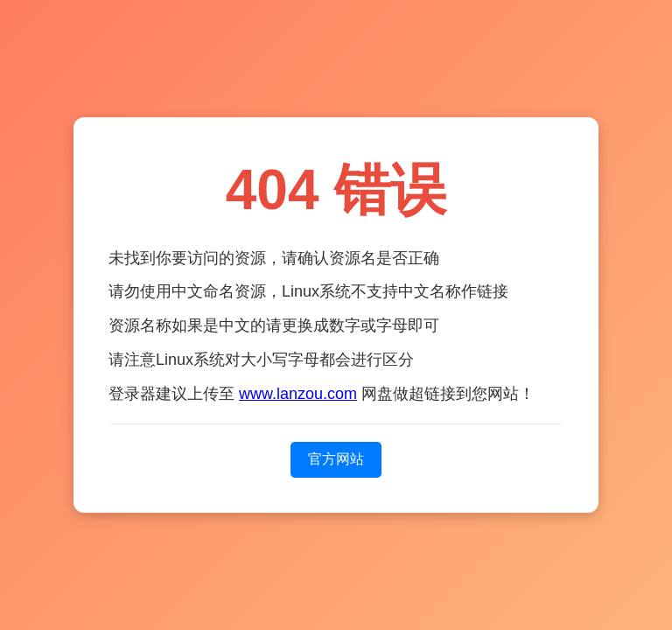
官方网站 (336, 459)
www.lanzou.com (298, 394)
